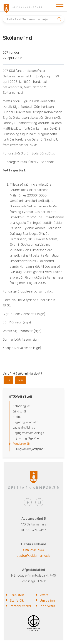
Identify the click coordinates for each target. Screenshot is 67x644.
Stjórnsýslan (21, 397)
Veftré (44, 595)
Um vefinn (47, 601)
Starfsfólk (17, 601)
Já (8, 380)
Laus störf (17, 595)
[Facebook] (28, 502)
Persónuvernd (20, 606)
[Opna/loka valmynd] (60, 6)
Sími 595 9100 (33, 550)
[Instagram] (39, 502)
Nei (21, 380)
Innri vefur (47, 606)
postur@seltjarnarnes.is (34, 556)
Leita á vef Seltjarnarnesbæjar (28, 19)
